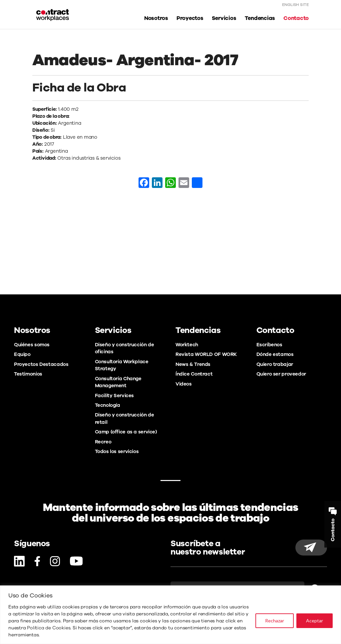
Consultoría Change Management (118, 382)
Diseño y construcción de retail (125, 418)
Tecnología (108, 405)
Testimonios (28, 374)
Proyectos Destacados (41, 364)
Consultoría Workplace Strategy (122, 365)
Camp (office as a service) (126, 432)
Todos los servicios (117, 451)
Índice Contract (194, 374)
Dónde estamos (275, 354)
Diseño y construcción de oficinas (125, 348)
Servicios (224, 19)
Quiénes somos (32, 345)
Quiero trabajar (275, 364)
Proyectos (190, 19)
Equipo (22, 354)
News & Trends (193, 364)
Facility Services (115, 396)
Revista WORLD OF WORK (206, 354)
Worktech (187, 345)
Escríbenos (269, 345)
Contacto (296, 19)
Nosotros (156, 19)
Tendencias (260, 19)
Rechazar (275, 621)
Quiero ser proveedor (281, 374)
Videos (184, 384)
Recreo (103, 442)
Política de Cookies (49, 628)
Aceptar (315, 621)
